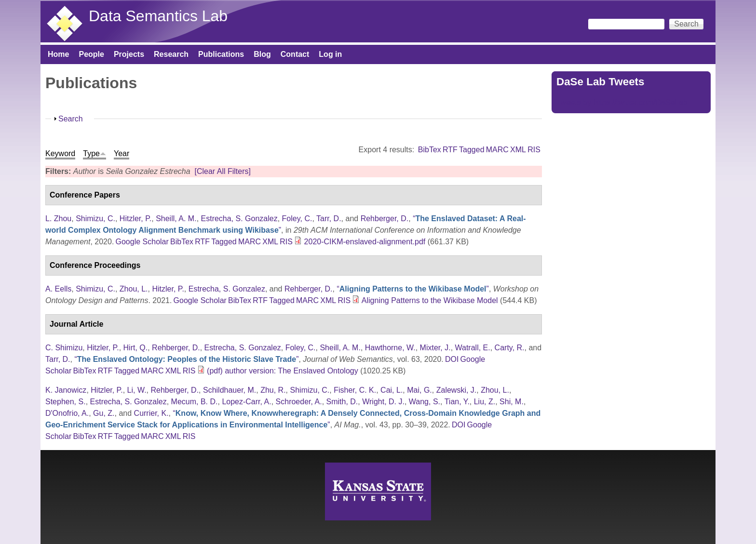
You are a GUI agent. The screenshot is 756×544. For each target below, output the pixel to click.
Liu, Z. (485, 402)
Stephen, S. (66, 402)
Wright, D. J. (383, 402)
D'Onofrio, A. (67, 413)
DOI (452, 359)
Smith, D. (342, 402)
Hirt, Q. (136, 348)
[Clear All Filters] (222, 171)
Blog (262, 54)
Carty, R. (510, 348)
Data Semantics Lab (158, 16)
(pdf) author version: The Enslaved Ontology (283, 371)
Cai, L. (391, 390)
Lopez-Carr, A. (246, 402)
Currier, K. (151, 413)
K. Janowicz (66, 390)
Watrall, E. (473, 348)
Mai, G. (419, 390)
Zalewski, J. (457, 390)
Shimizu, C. (95, 219)
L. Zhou (58, 219)
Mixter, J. (435, 348)
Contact (295, 54)
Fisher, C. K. (355, 390)
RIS (534, 150)
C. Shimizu (64, 348)
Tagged (472, 150)
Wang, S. (425, 402)
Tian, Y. (457, 402)
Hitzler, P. (135, 219)
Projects (129, 54)
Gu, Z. (104, 413)
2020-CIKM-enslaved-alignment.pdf (365, 242)
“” (412, 289)
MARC (497, 150)
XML (518, 150)
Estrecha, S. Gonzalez (239, 219)
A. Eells (58, 289)
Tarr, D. (329, 219)
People (91, 54)
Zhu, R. (273, 390)
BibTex (430, 150)
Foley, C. (297, 219)
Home (58, 54)
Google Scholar (142, 242)
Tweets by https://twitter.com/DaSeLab (622, 102)
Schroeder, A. (299, 402)
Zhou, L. (134, 289)
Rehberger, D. (385, 219)
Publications (221, 54)
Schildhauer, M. (229, 390)
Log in (330, 54)
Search (71, 119)
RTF (450, 150)
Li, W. (137, 390)
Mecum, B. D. (195, 402)
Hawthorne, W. (390, 348)
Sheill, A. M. (176, 219)
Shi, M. (512, 402)
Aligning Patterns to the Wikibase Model (430, 300)
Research (171, 54)
